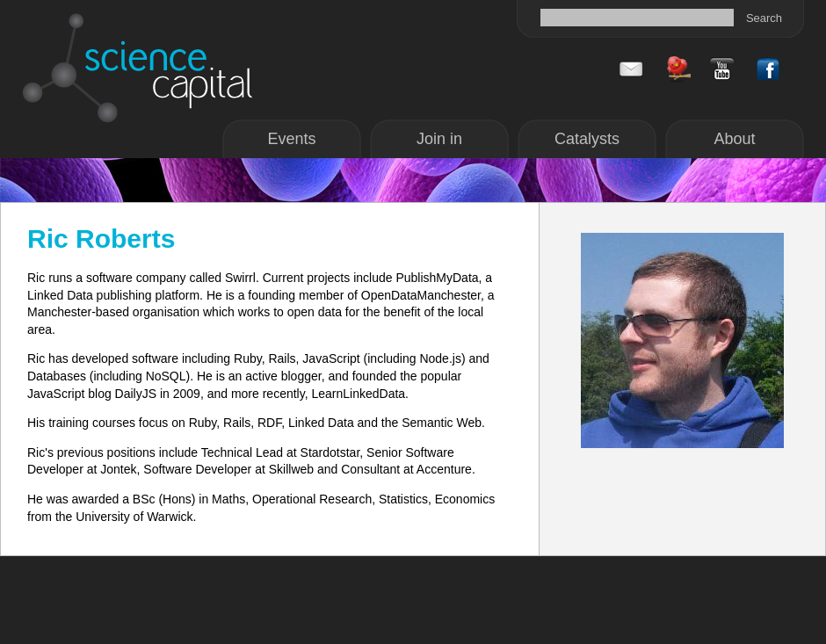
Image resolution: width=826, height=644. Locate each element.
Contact (631, 69)
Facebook (722, 69)
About (734, 139)
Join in (439, 139)
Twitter (677, 69)
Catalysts (587, 139)
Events (291, 139)
